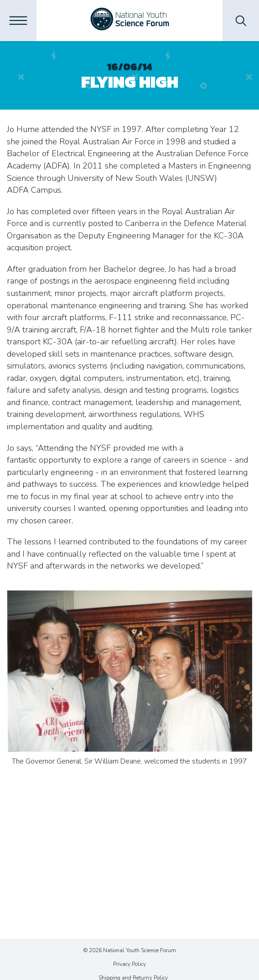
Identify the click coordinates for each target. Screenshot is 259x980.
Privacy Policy (129, 964)
